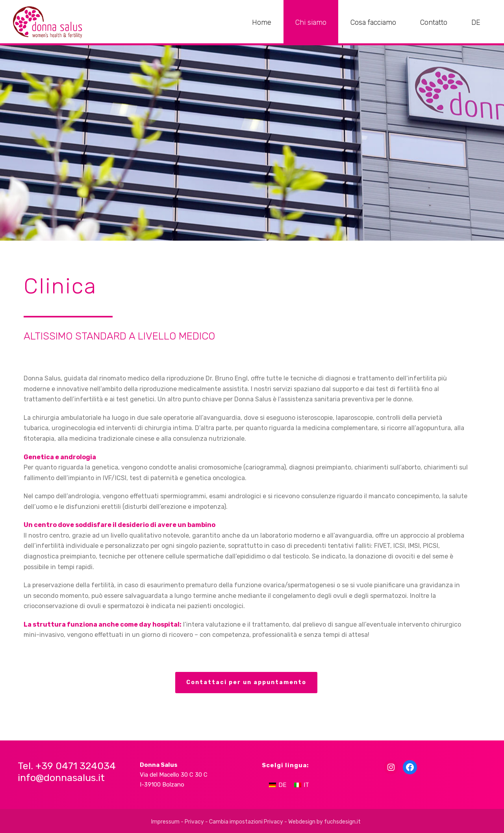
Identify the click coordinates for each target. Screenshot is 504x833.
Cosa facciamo (373, 22)
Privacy (194, 822)
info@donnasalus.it (61, 778)
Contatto (434, 22)
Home (262, 22)
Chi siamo (311, 22)
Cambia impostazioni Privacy (246, 822)
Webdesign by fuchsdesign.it (324, 822)
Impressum (165, 822)
